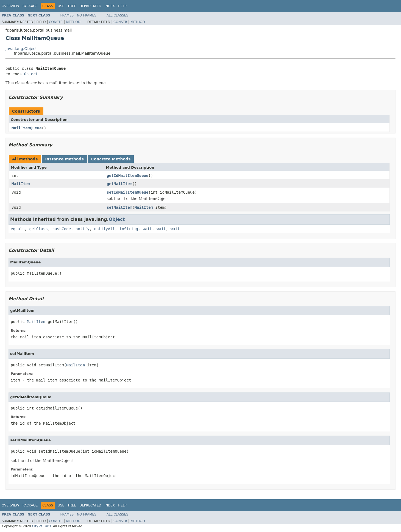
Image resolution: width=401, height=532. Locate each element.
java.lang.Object (21, 49)
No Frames (87, 15)
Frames (67, 15)
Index (110, 6)
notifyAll (104, 229)
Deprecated (90, 6)
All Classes (117, 15)
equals (18, 229)
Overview (10, 6)
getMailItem (120, 184)
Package (30, 6)
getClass (38, 229)
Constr (56, 22)
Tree (72, 6)
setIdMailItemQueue (128, 192)
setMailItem (120, 207)
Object (31, 74)
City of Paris (41, 526)
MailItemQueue (27, 128)
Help (122, 6)
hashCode (62, 229)
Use (61, 6)
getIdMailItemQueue (128, 176)
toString (129, 229)
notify (83, 229)
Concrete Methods (111, 159)
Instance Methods (64, 159)
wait (147, 229)
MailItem (21, 184)
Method (73, 22)
